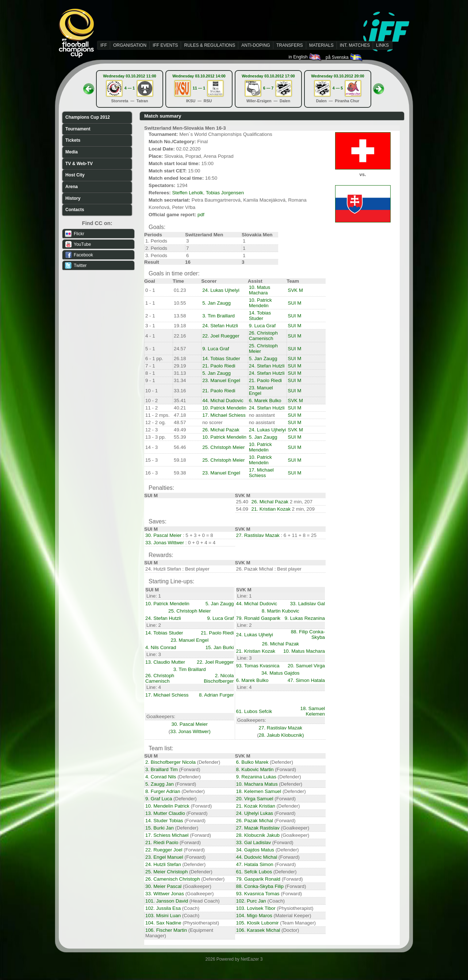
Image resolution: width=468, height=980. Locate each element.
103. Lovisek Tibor (256, 908)
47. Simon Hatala (306, 680)
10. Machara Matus (257, 784)
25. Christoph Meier (223, 447)
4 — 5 (338, 88)
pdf (201, 215)
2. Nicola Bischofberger (219, 678)
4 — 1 (130, 88)
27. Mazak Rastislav (258, 828)
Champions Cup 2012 (88, 117)
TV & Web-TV (79, 164)
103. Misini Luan (163, 916)
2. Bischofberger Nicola (170, 762)
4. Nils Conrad (161, 647)
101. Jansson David (167, 901)
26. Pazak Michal (255, 821)
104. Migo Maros (254, 916)
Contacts (75, 210)
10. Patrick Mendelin (260, 303)
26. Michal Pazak (221, 430)
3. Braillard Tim (162, 769)
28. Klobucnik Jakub (258, 835)
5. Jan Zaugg (216, 303)
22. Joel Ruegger (221, 336)
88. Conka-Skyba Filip (260, 886)
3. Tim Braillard (218, 316)
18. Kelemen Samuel (259, 791)
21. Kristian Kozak (271, 509)
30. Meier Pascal (163, 886)
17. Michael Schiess (224, 415)
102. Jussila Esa (163, 908)
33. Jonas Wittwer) (190, 731)
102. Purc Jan (251, 901)
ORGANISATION (130, 45)
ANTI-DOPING (256, 45)
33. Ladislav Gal (307, 604)
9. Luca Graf (262, 326)
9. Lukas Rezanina (305, 618)
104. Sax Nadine (163, 923)
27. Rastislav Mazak (258, 535)
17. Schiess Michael (167, 835)
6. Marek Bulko (265, 401)
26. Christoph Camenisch (263, 336)
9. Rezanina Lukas (256, 777)
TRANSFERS (290, 45)
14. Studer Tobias (164, 821)
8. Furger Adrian (163, 791)
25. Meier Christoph (166, 872)
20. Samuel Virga (306, 666)
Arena (72, 187)
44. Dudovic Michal (257, 857)
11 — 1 (199, 88)
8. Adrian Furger (216, 695)
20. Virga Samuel (255, 799)
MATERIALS (321, 45)
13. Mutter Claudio (165, 813)
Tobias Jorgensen (225, 193)
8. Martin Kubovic (281, 611)
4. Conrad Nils (161, 777)
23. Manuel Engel (221, 380)
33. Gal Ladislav (254, 842)
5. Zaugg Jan (160, 784)
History (73, 198)
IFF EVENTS (165, 45)
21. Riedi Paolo (162, 842)
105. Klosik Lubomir (258, 923)
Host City (75, 175)
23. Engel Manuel (164, 857)
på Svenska (344, 57)
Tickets (73, 140)
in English (305, 57)
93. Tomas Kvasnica (258, 666)
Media (72, 152)
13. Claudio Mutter (165, 662)
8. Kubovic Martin (255, 769)
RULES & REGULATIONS (210, 45)
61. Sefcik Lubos (254, 872)
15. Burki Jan (160, 828)
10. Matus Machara (260, 290)
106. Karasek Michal (258, 930)
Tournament (78, 129)
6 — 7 (268, 88)
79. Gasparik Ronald (258, 879)
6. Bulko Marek (252, 762)
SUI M (294, 303)
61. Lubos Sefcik (254, 711)
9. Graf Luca (159, 799)
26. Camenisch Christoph (173, 879)
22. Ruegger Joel (164, 850)
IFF (104, 45)
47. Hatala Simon (255, 864)
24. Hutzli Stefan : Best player (177, 569)
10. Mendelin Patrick (167, 806)
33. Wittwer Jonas (165, 894)
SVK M (295, 290)
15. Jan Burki (220, 647)
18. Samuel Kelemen (313, 711)
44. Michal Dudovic (223, 401)
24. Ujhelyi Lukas (255, 813)
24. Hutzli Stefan (163, 864)
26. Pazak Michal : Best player (269, 569)
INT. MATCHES (355, 45)
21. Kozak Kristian (256, 806)
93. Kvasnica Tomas (258, 894)
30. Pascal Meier (163, 535)
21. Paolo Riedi (219, 366)
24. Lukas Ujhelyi (221, 290)
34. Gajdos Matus (255, 850)
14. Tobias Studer (260, 316)
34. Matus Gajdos (280, 673)
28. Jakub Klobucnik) (281, 735)
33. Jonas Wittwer (165, 543)
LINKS (382, 45)
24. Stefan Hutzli (220, 326)
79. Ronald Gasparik (258, 618)
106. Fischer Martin (166, 930)
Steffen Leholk (187, 193)
